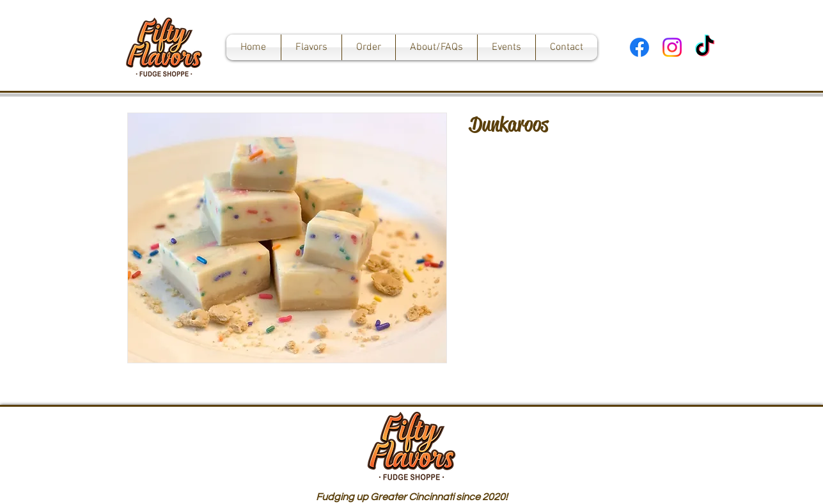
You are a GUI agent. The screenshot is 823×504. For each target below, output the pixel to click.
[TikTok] (705, 47)
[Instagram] (672, 47)
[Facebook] (639, 47)
